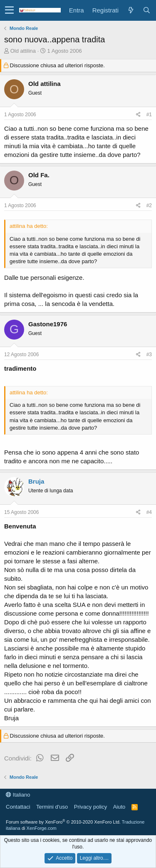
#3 (149, 355)
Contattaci (18, 807)
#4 (149, 512)
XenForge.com (42, 828)
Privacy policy (90, 807)
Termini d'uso (52, 807)
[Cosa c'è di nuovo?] (131, 10)
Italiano (18, 795)
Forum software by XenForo (63, 822)
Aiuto (119, 807)
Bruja (36, 481)
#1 (149, 115)
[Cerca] (146, 10)
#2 (149, 205)
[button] (9, 10)
